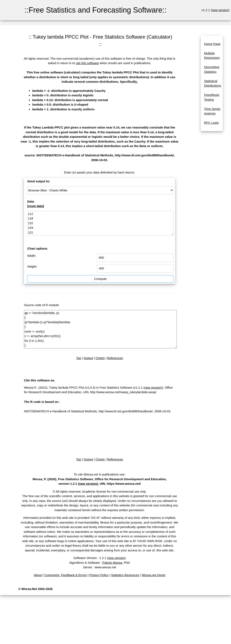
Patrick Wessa (112, 563)
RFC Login (211, 123)
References (115, 358)
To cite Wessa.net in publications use (99, 474)
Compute (100, 279)
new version (220, 10)
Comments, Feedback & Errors (66, 575)
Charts (100, 358)
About (38, 575)
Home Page (212, 44)
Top (79, 358)
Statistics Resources (125, 575)
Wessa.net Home (154, 575)
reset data (36, 206)
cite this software (87, 63)
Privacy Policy (99, 575)
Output (88, 358)
